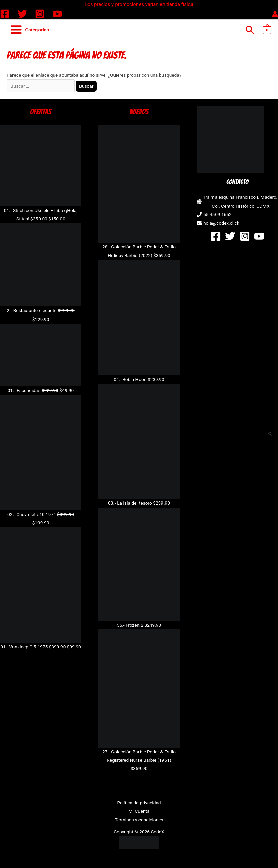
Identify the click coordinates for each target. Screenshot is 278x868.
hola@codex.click (221, 223)
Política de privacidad (139, 803)
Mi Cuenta (139, 811)
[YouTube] (57, 14)
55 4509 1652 (218, 214)
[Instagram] (40, 14)
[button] (250, 30)
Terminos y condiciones (139, 820)
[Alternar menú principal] (30, 30)
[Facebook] (5, 14)
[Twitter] (22, 14)
